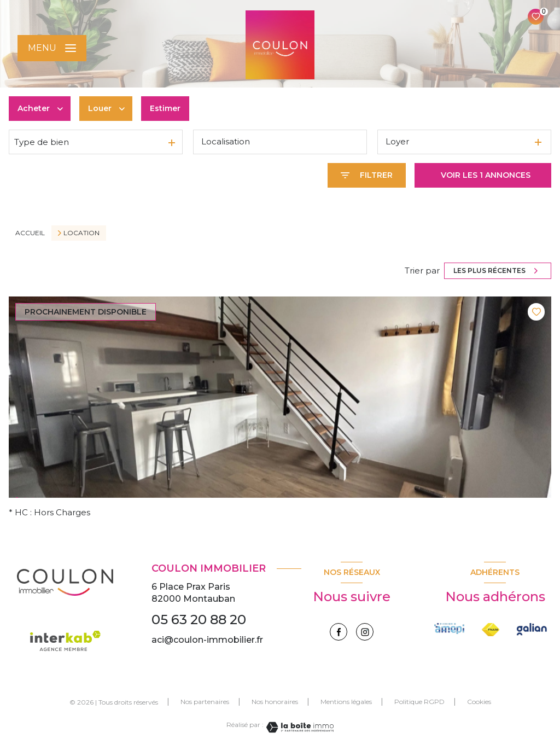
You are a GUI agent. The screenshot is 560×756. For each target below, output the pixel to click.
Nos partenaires (205, 702)
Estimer (165, 108)
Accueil (30, 233)
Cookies (479, 702)
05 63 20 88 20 (199, 620)
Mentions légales (346, 702)
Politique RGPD (419, 702)
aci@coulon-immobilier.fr (207, 640)
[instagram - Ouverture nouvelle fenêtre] (365, 632)
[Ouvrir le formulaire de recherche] (367, 175)
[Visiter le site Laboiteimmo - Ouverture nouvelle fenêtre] (299, 727)
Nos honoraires (275, 702)
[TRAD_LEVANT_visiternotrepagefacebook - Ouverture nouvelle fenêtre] (339, 632)
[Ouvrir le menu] (52, 48)
